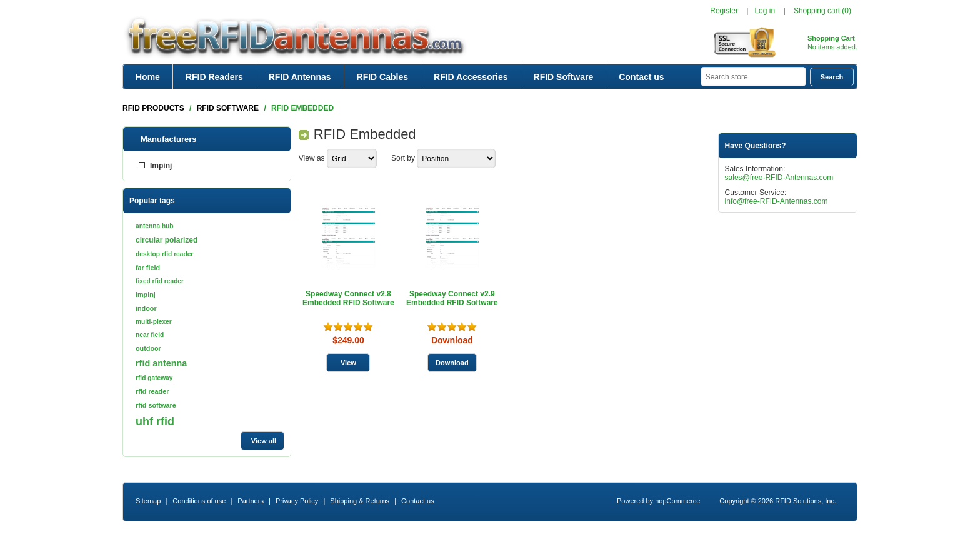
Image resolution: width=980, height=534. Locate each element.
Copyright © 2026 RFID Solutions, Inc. (778, 501)
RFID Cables (382, 77)
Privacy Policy (297, 501)
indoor (146, 308)
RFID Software (564, 77)
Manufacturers (169, 139)
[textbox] (753, 77)
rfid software (156, 405)
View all (264, 441)
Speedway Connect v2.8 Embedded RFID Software (348, 298)
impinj (146, 295)
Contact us (641, 77)
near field (150, 335)
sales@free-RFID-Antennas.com (779, 178)
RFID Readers (214, 77)
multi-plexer (154, 322)
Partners (251, 501)
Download (452, 340)
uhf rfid (155, 421)
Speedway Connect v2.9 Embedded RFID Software (452, 298)
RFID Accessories (471, 77)
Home (148, 77)
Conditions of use (199, 501)
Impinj (161, 166)
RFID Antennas (300, 77)
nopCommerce (677, 501)
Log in (765, 11)
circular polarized (167, 240)
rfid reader (152, 391)
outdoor (148, 348)
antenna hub (155, 226)
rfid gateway (154, 378)
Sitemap (148, 501)
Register (724, 11)
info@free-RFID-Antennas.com (777, 201)
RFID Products (153, 108)
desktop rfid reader (164, 254)
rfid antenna (161, 363)
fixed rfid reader (160, 281)
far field (148, 268)
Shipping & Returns (360, 501)
